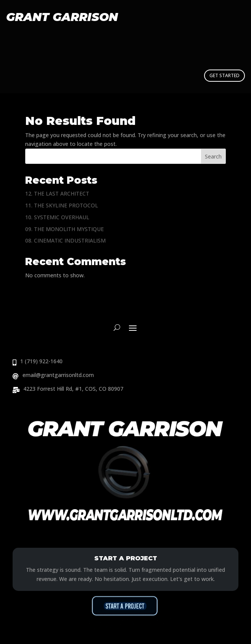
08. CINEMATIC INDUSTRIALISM (65, 240)
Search (213, 156)
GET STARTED (224, 75)
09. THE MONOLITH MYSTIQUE (64, 229)
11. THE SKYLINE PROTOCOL (62, 205)
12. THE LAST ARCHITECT (57, 193)
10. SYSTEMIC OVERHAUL (57, 217)
